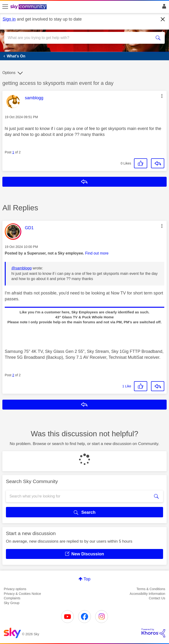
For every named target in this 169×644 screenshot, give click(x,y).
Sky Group (12, 603)
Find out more (97, 253)
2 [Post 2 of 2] (13, 375)
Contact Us (157, 598)
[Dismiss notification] (163, 19)
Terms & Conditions (151, 589)
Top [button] (87, 579)
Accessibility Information (147, 594)
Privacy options (15, 589)
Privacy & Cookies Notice (22, 594)
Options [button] (9, 73)
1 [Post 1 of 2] (13, 152)
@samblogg (22, 268)
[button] (162, 96)
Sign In (163, 8)
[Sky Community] (29, 7)
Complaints (12, 598)
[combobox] (76, 38)
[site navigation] (5, 7)
